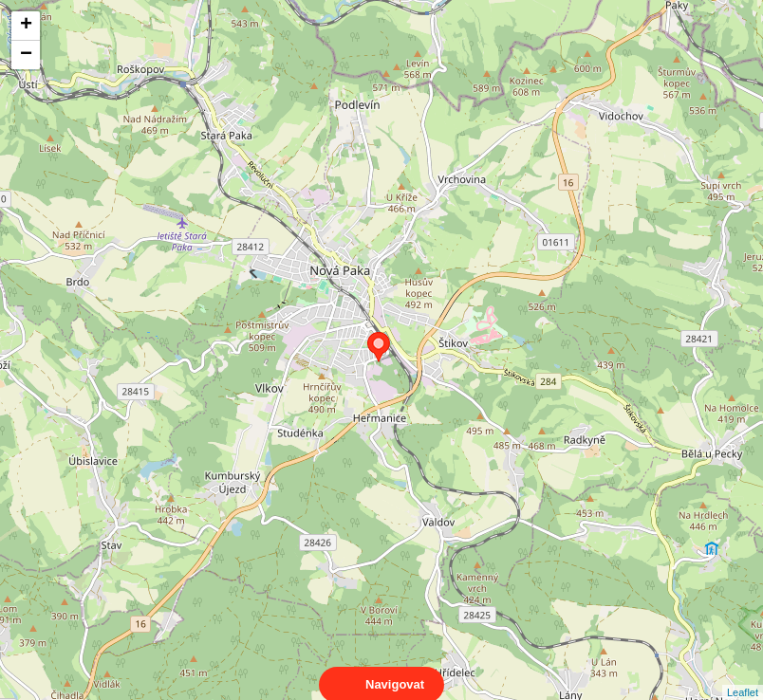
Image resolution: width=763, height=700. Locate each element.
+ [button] (26, 26)
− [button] (26, 55)
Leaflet (743, 675)
